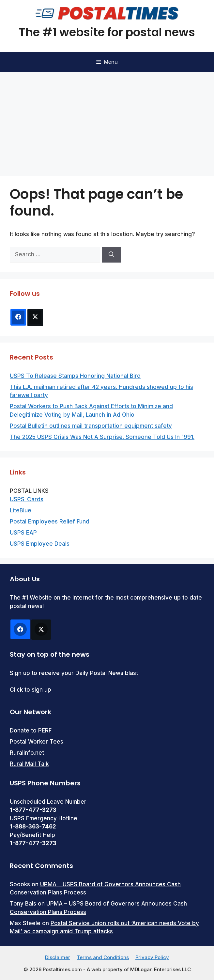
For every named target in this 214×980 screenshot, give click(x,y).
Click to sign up (31, 690)
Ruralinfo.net (27, 753)
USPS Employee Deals (40, 544)
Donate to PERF (31, 731)
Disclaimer (58, 957)
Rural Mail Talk (29, 764)
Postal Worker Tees (37, 742)
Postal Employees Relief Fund (50, 522)
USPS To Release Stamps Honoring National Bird (75, 376)
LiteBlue (21, 510)
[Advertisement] (107, 121)
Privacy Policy (152, 957)
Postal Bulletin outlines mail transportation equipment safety (91, 426)
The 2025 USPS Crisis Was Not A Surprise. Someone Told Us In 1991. (102, 437)
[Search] (111, 255)
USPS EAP (23, 533)
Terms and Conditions (103, 957)
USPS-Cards (27, 499)
